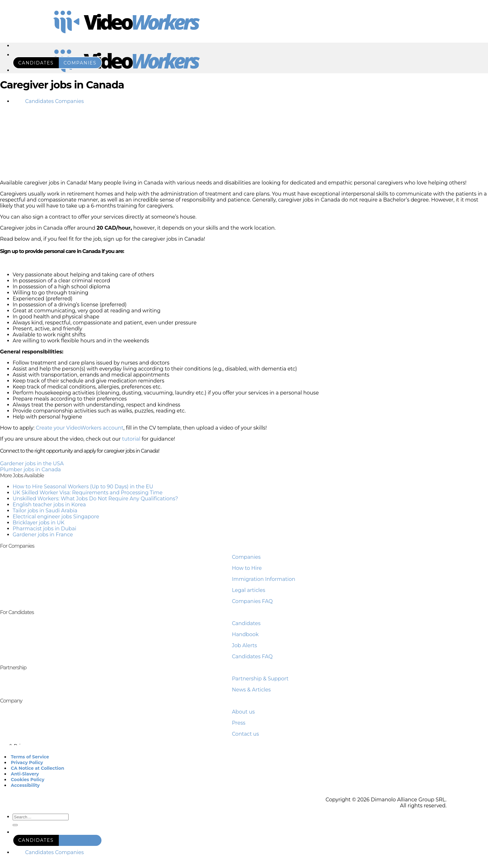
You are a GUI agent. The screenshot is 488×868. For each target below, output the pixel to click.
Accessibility (25, 785)
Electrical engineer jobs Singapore (56, 517)
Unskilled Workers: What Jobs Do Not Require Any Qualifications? (95, 499)
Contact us (246, 734)
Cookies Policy (27, 780)
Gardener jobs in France (43, 535)
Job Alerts (245, 645)
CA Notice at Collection (37, 768)
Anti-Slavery (25, 774)
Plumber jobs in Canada (30, 470)
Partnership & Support (260, 679)
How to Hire (247, 568)
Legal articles (249, 590)
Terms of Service (30, 757)
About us (243, 712)
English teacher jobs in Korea (49, 505)
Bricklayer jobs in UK (39, 523)
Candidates (246, 623)
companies (80, 63)
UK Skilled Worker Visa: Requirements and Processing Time (88, 493)
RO (17, 101)
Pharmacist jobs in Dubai (44, 529)
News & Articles (251, 690)
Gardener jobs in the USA (32, 464)
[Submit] (15, 825)
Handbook (245, 634)
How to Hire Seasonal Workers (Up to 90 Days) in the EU (83, 487)
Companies (246, 557)
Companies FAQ (252, 601)
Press (239, 723)
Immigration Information (264, 579)
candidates (36, 63)
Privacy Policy (27, 763)
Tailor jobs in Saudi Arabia (45, 511)
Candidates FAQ (252, 657)
